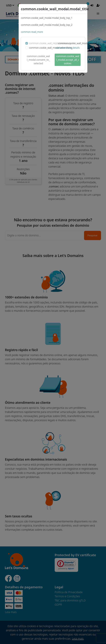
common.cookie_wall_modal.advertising (51, 48)
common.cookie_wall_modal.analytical (79, 43)
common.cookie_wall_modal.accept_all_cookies (68, 60)
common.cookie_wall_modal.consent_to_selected (38, 60)
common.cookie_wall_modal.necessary (50, 43)
